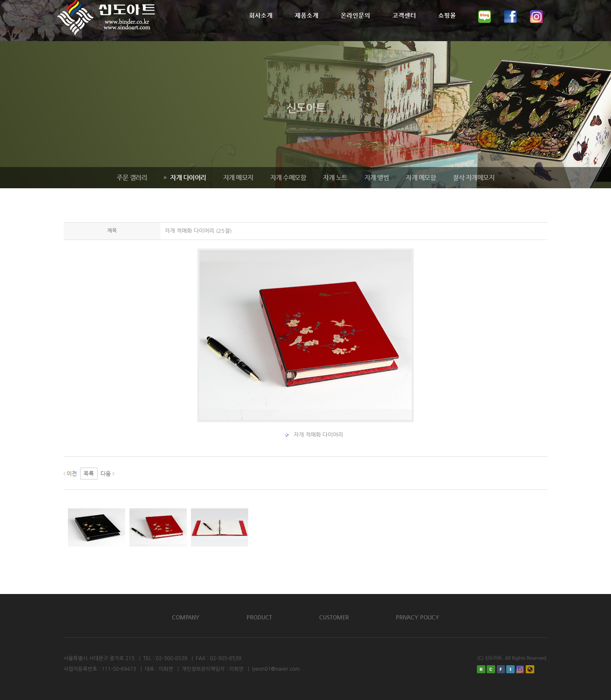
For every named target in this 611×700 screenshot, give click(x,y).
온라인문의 (356, 26)
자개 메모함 (420, 177)
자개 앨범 (376, 177)
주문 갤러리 (131, 177)
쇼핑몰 (447, 26)
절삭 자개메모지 (473, 177)
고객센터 (404, 26)
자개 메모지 (238, 177)
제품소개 (307, 26)
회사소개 (261, 26)
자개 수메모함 (288, 177)
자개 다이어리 (185, 177)
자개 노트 (335, 177)
